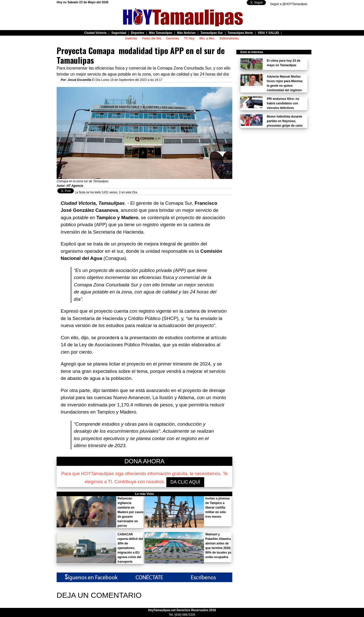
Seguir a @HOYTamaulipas (289, 4)
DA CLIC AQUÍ (185, 482)
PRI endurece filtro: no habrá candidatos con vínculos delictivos (283, 103)
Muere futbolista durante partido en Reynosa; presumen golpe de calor (285, 121)
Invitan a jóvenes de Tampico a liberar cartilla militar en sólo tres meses (218, 508)
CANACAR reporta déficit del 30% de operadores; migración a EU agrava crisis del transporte (130, 548)
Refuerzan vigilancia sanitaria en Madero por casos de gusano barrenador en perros (131, 512)
